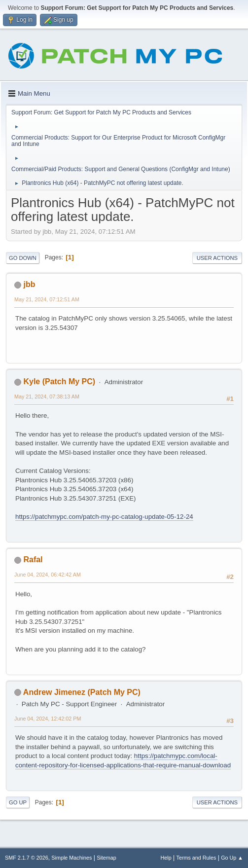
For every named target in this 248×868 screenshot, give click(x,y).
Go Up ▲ (232, 858)
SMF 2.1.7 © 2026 (27, 858)
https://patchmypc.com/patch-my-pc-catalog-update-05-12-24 (104, 517)
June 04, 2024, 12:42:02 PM (48, 719)
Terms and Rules (196, 858)
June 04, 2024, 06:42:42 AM (48, 575)
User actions (217, 258)
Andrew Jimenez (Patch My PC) (82, 692)
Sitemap (106, 858)
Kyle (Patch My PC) (59, 381)
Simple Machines (71, 858)
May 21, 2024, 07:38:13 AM (47, 397)
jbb (29, 284)
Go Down (23, 258)
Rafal (33, 560)
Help (166, 858)
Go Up (18, 802)
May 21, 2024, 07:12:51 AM (47, 299)
